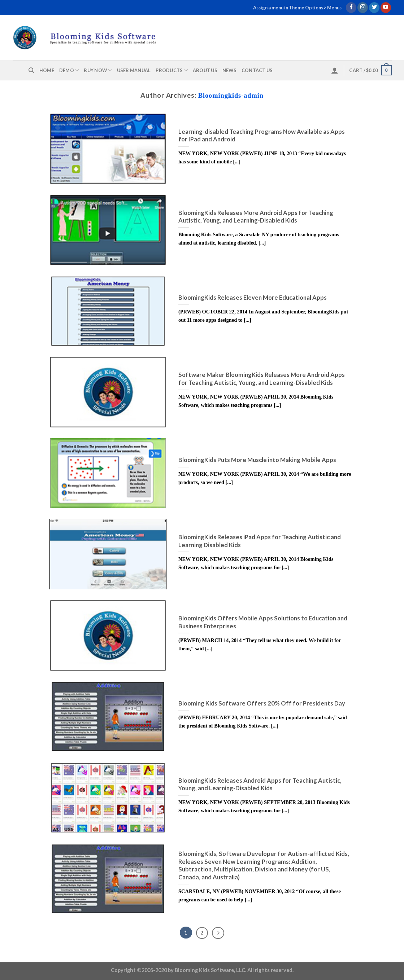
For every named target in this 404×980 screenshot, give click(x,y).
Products (172, 70)
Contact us (257, 70)
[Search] (31, 70)
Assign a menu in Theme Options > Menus (297, 8)
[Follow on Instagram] (363, 8)
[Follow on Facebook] (351, 8)
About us (205, 70)
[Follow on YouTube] (386, 8)
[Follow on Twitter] (374, 8)
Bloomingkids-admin (231, 96)
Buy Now (98, 70)
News (229, 70)
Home (47, 70)
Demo (69, 70)
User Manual (134, 70)
